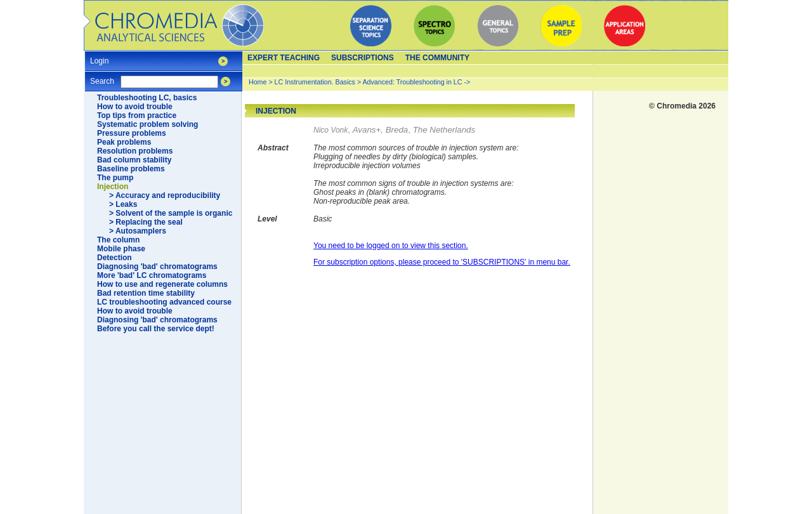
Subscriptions (363, 58)
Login (99, 57)
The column (118, 240)
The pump (115, 178)
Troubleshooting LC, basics (147, 98)
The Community (437, 58)
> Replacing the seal (146, 222)
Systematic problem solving (147, 124)
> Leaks (123, 204)
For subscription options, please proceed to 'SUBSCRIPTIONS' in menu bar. (442, 262)
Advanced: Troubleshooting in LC (413, 82)
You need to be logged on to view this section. (391, 246)
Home (258, 82)
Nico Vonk (331, 130)
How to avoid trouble (135, 107)
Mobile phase (121, 249)
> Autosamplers (138, 231)
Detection (115, 258)
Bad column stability (134, 160)
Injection (113, 187)
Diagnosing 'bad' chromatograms (157, 267)
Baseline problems (131, 169)
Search (102, 77)
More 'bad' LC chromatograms (152, 275)
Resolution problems (135, 151)
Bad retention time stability (146, 293)
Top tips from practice (137, 115)
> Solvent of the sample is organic (171, 213)
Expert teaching (284, 58)
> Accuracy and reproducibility (165, 195)
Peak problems (124, 142)
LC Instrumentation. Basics (315, 82)
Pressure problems (132, 133)
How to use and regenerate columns (162, 284)
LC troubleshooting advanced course (164, 302)
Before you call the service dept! (156, 329)
